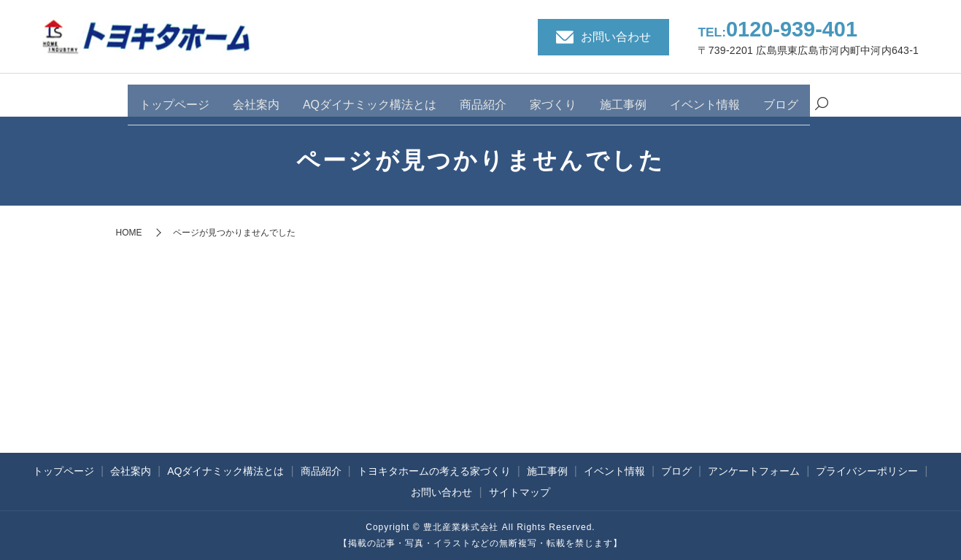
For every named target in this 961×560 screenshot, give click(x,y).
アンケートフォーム (754, 471)
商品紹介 (483, 97)
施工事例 (623, 97)
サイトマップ (520, 492)
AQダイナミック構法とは (370, 97)
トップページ (174, 97)
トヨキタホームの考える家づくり (434, 471)
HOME (129, 233)
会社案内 (256, 97)
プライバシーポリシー (867, 471)
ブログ (781, 97)
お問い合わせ (441, 492)
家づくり (553, 97)
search (822, 98)
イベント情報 (705, 97)
